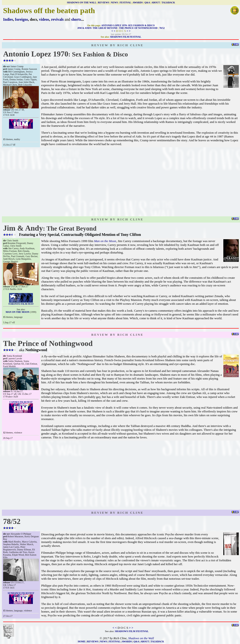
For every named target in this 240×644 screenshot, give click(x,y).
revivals (57, 19)
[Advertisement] (121, 182)
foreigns (22, 19)
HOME (82, 641)
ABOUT (156, 3)
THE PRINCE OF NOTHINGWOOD (138, 28)
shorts (76, 19)
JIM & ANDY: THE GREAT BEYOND (97, 28)
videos (44, 19)
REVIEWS (103, 3)
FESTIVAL (125, 3)
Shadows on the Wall (141, 638)
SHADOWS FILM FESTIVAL (126, 37)
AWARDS (138, 3)
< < (113, 31)
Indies (8, 19)
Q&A (147, 3)
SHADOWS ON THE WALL (82, 3)
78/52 (162, 28)
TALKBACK (168, 3)
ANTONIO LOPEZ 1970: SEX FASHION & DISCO (128, 25)
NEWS (114, 3)
